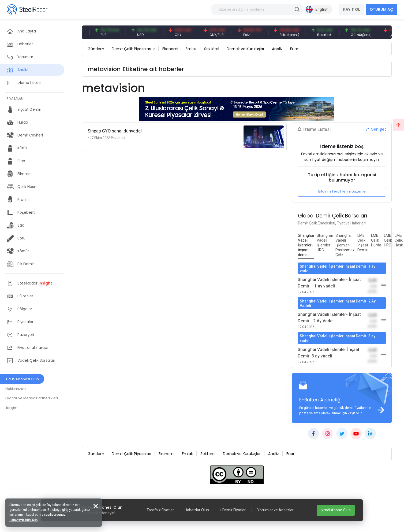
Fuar (294, 49)
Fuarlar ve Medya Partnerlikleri (32, 398)
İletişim (11, 408)
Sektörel (212, 49)
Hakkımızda (16, 389)
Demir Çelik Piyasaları (131, 49)
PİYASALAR (15, 99)
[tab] (306, 245)
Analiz (277, 49)
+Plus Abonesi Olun (22, 379)
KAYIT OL (351, 9)
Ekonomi (170, 49)
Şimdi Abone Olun (336, 510)
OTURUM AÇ (381, 9)
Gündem (96, 49)
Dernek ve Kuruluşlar (246, 49)
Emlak (191, 49)
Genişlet (376, 129)
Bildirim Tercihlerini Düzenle (342, 191)
